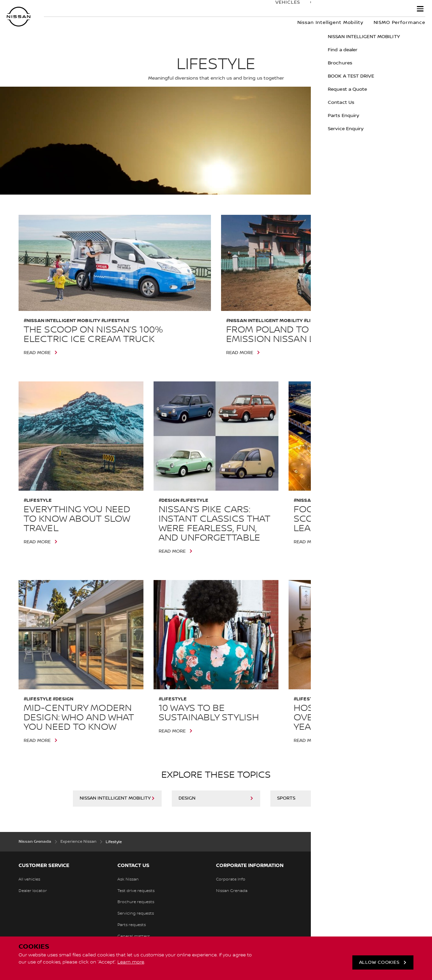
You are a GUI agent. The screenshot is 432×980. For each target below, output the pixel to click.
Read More (37, 353)
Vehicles (281, 9)
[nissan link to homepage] (19, 17)
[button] (420, 9)
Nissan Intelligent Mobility (115, 798)
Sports (286, 798)
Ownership (319, 9)
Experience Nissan (376, 9)
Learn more (131, 962)
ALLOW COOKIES (379, 962)
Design (187, 798)
